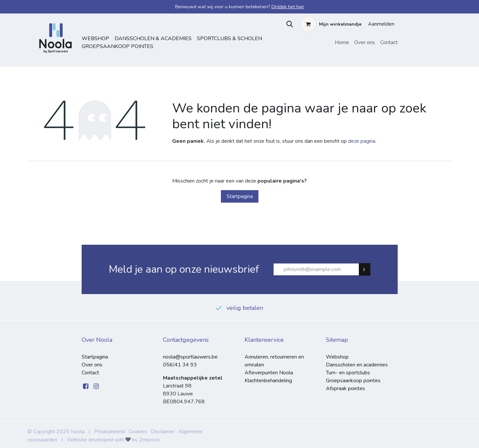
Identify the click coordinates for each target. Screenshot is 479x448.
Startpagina (240, 196)
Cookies (138, 432)
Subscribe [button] (367, 269)
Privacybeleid (109, 432)
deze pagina (362, 141)
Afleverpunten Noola (269, 373)
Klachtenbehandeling (268, 381)
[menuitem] (342, 42)
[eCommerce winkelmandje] (331, 24)
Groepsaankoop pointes (118, 46)
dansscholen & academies (153, 38)
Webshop (95, 38)
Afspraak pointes (346, 388)
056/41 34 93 (180, 365)
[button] (288, 24)
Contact (90, 373)
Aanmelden (381, 24)
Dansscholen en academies (357, 365)
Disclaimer (163, 432)
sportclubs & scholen (229, 38)
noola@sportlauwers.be (190, 357)
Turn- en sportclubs (348, 373)
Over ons (92, 365)
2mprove (149, 440)
